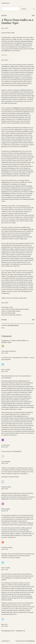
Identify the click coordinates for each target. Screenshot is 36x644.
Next (33, 15)
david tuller (11, 325)
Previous (4, 15)
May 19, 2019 (5, 626)
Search (24, 9)
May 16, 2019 (5, 447)
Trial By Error (6, 3)
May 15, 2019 (5, 353)
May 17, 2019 (5, 569)
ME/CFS (16, 325)
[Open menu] (34, 9)
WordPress (31, 641)
